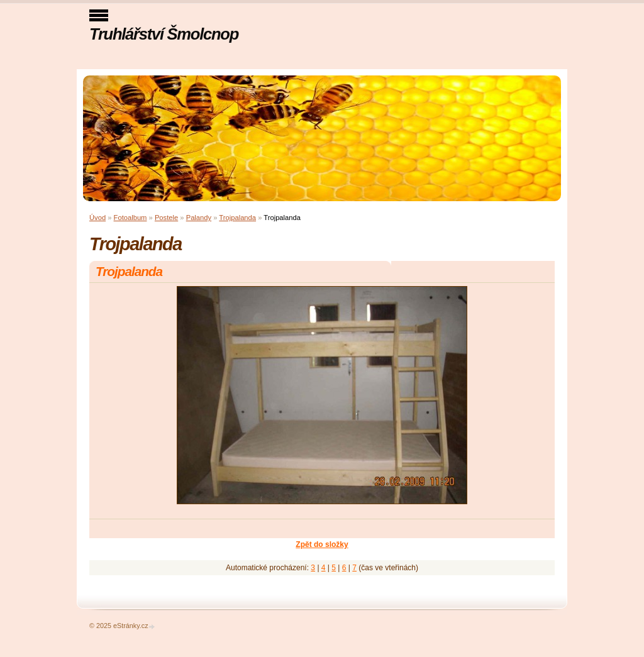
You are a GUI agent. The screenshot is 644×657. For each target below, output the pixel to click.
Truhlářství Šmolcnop (164, 34)
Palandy (199, 218)
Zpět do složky (322, 544)
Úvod (97, 218)
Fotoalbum (130, 218)
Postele (166, 218)
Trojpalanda (237, 218)
